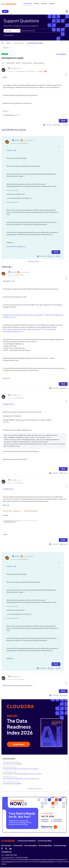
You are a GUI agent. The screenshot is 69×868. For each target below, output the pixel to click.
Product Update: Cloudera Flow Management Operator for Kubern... (23, 774)
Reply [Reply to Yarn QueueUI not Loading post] (63, 121)
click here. (4, 864)
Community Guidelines (27, 841)
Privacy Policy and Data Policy (34, 860)
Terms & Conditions (23, 860)
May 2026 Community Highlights (12, 784)
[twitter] (6, 849)
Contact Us (6, 852)
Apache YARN (10, 63)
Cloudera (18, 63)
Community (27, 3)
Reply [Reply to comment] (56, 252)
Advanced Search (9, 35)
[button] (66, 74)
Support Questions (19, 43)
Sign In (5, 11)
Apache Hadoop (9, 862)
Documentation (31, 846)
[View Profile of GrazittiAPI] (41, 71)
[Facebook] (2, 849)
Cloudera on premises (39, 63)
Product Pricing (60, 846)
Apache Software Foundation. (48, 862)
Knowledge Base (45, 846)
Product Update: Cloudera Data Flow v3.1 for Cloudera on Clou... (21, 779)
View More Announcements (35, 789)
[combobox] (43, 31)
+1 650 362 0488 (21, 858)
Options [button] (6, 48)
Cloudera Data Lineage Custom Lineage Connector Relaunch (21, 769)
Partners (44, 3)
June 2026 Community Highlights (12, 764)
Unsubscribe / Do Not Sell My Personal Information (52, 860)
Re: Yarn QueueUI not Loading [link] (35, 43)
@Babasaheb (9, 404)
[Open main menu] (67, 11)
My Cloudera (6, 846)
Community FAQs (45, 841)
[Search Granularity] (12, 31)
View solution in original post (16, 246)
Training (36, 3)
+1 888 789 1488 (11, 856)
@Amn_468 (12, 150)
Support (52, 3)
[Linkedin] (11, 849)
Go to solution (61, 54)
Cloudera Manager (27, 63)
